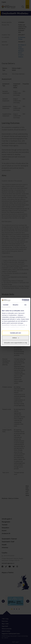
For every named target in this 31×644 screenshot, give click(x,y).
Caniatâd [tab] (6, 305)
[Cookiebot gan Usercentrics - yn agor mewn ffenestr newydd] (22, 300)
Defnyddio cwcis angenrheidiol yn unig (15, 343)
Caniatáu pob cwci (16, 333)
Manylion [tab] (16, 305)
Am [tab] (25, 305)
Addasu (16, 338)
